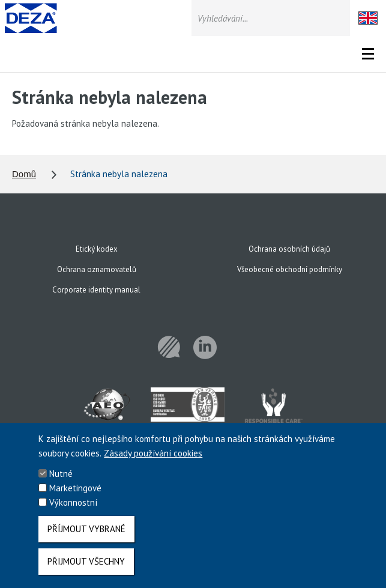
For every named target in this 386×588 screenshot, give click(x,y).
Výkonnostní (73, 510)
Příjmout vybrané (86, 536)
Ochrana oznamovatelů (97, 269)
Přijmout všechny (86, 568)
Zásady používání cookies (153, 460)
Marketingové (75, 495)
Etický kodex (97, 249)
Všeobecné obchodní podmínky (290, 269)
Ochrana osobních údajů (289, 249)
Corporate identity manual (96, 290)
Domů (24, 174)
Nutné (61, 481)
